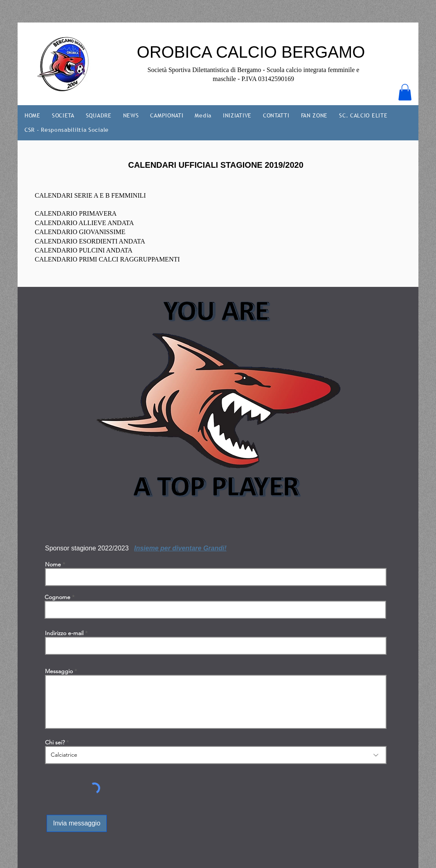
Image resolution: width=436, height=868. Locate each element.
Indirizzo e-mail (64, 633)
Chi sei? (55, 742)
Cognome (57, 597)
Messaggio (59, 671)
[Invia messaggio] (77, 823)
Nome (53, 564)
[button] (405, 92)
